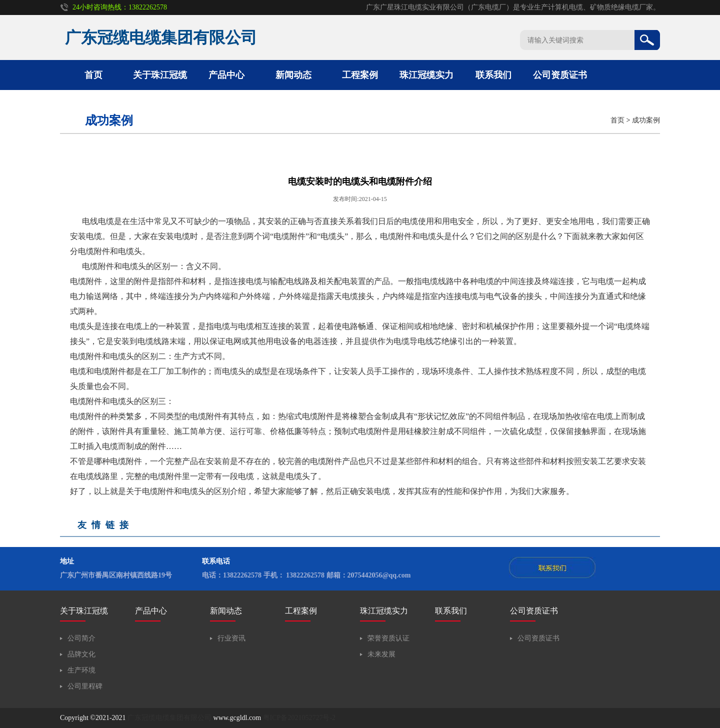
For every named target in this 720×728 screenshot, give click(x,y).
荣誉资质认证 (388, 638)
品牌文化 (81, 654)
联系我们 (493, 75)
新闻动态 (293, 75)
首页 (93, 75)
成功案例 (646, 120)
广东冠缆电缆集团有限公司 (169, 718)
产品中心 (226, 75)
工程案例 (360, 75)
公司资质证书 (560, 75)
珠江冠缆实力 (426, 75)
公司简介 (81, 638)
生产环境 (81, 670)
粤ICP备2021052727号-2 (299, 718)
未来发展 (381, 654)
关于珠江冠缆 (160, 75)
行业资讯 (231, 638)
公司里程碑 (85, 686)
